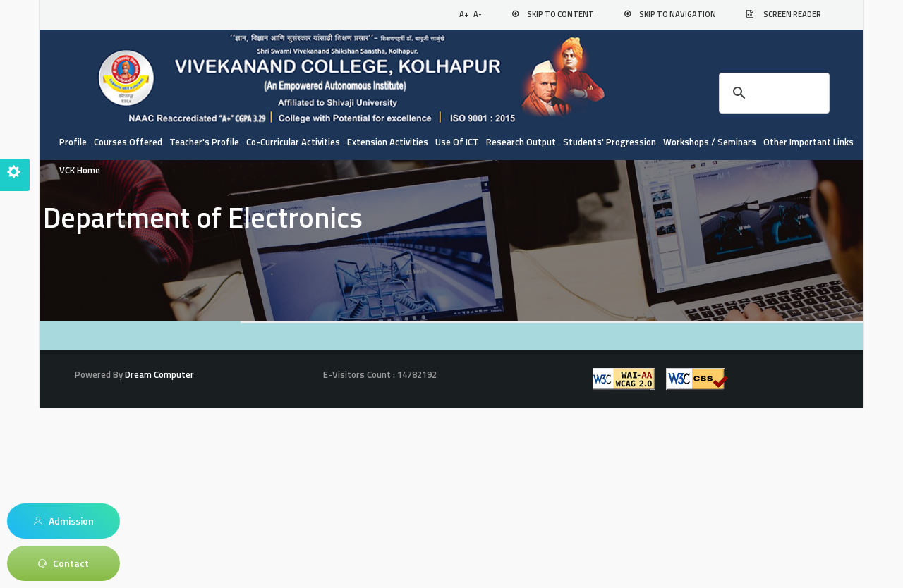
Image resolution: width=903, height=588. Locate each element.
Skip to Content (560, 14)
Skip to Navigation (678, 14)
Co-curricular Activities (293, 142)
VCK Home (80, 170)
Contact (63, 563)
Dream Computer (158, 374)
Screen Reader (792, 14)
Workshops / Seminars (710, 142)
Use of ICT (457, 142)
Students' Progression (610, 142)
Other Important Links (808, 142)
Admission (64, 521)
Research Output (521, 142)
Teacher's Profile (204, 142)
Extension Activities (388, 142)
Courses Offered (128, 142)
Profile (73, 142)
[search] (772, 93)
